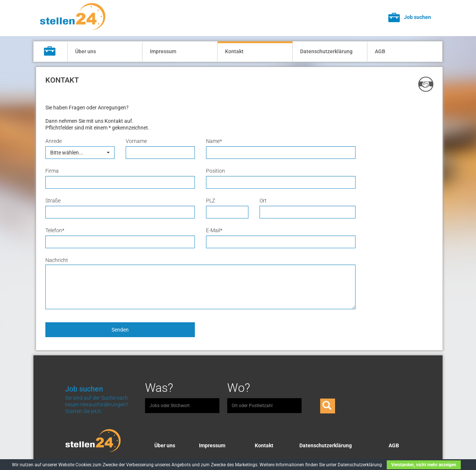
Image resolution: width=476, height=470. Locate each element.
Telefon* (55, 230)
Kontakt (234, 51)
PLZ (210, 201)
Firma (52, 171)
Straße (53, 201)
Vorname (136, 141)
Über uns (86, 51)
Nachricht (57, 260)
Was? (159, 388)
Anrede (54, 141)
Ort (263, 201)
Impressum (163, 51)
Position (216, 171)
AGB (380, 51)
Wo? (239, 388)
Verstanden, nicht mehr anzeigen (424, 465)
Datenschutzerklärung (326, 51)
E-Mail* (214, 230)
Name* (214, 141)
